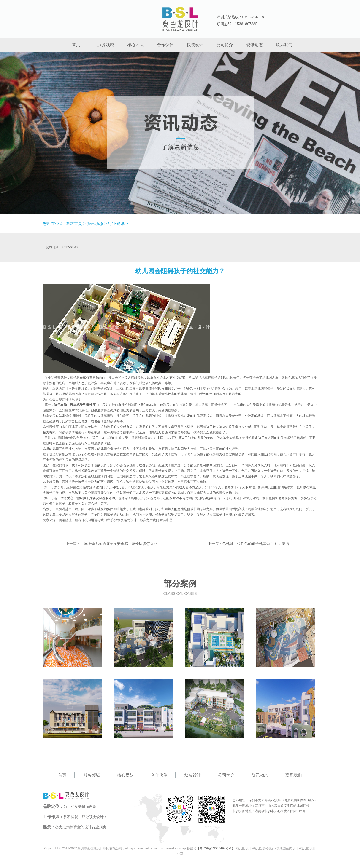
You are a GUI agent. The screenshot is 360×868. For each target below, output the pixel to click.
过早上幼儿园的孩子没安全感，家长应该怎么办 (119, 544)
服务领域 (106, 45)
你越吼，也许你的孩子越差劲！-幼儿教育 (256, 544)
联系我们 (284, 45)
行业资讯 (116, 224)
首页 (76, 45)
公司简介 (225, 45)
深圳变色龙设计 (125, 520)
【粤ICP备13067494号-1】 (216, 848)
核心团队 (135, 45)
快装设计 (195, 45)
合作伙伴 (165, 45)
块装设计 (193, 775)
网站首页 (74, 224)
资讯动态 (254, 45)
